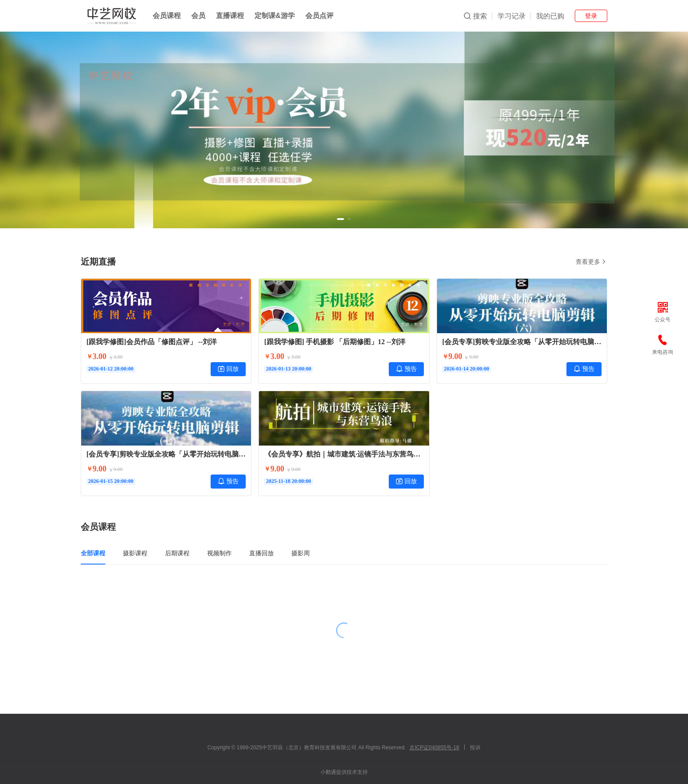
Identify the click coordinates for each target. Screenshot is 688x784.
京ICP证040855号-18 (434, 748)
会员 (198, 16)
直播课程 (230, 16)
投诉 (475, 748)
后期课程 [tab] (177, 553)
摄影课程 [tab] (135, 553)
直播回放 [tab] (262, 553)
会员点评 (319, 16)
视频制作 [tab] (219, 553)
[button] (340, 219)
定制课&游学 (275, 16)
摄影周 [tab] (301, 553)
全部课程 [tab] (93, 553)
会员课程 (167, 16)
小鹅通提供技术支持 (344, 772)
